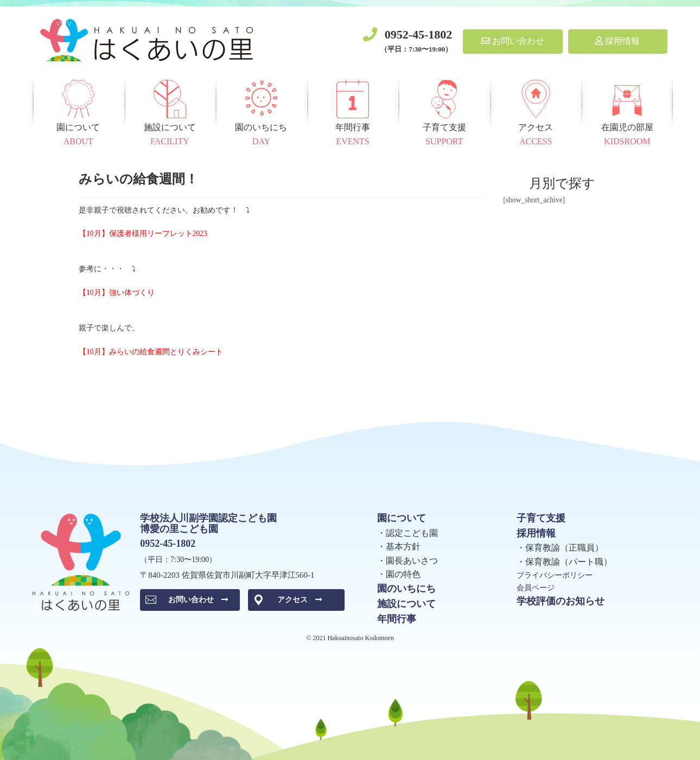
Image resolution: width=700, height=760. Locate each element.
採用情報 (618, 41)
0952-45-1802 (419, 34)
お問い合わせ (513, 41)
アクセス (300, 600)
